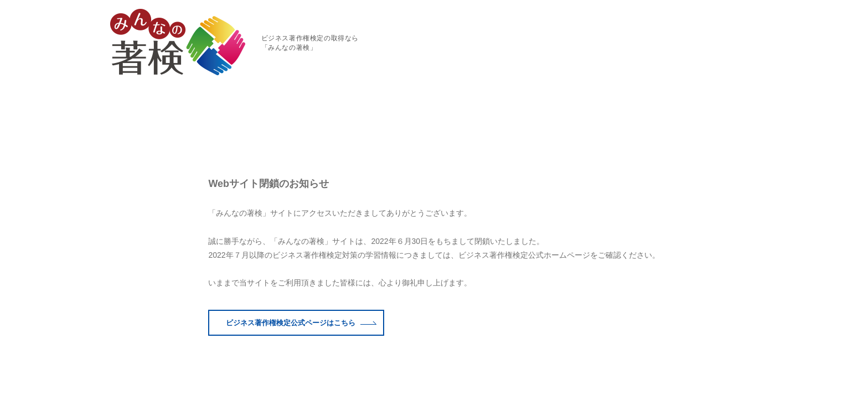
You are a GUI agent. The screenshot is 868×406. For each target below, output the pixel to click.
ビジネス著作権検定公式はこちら (301, 282)
